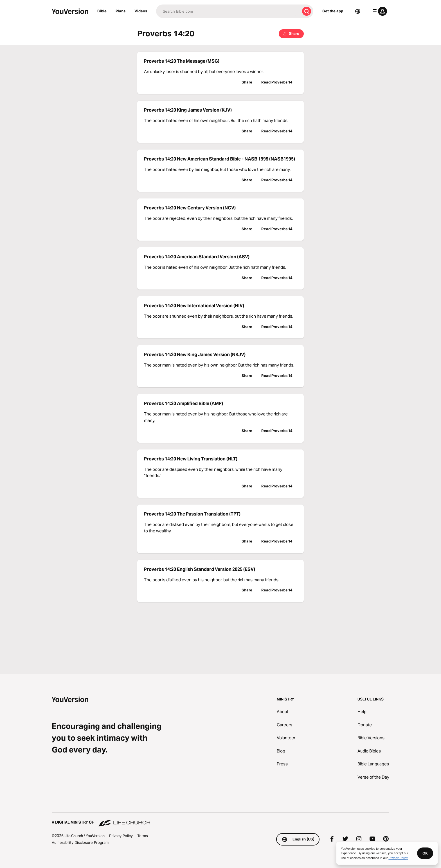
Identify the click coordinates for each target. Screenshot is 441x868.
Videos (141, 11)
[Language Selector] (358, 11)
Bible (102, 11)
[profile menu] (379, 11)
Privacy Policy (121, 836)
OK (425, 853)
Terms (143, 836)
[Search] (228, 11)
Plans (121, 11)
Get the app (333, 11)
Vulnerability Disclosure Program (80, 842)
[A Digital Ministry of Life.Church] (220, 820)
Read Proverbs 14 (277, 82)
